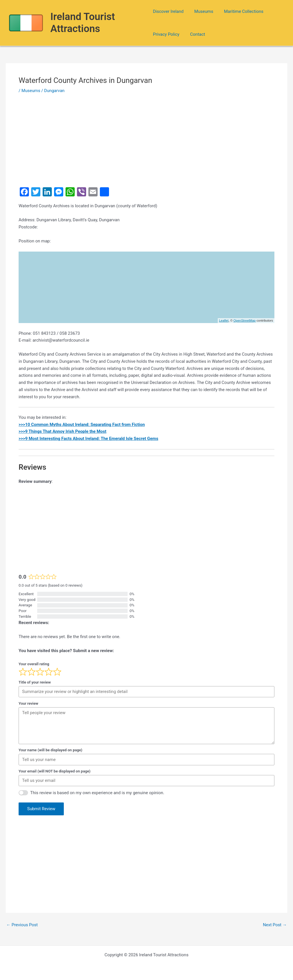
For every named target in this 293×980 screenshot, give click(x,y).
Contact (195, 34)
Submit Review (41, 809)
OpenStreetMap (245, 320)
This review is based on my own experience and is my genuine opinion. (97, 793)
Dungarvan (55, 91)
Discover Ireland (168, 11)
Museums (201, 11)
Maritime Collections (239, 11)
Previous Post (22, 925)
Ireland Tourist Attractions (83, 23)
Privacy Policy (166, 34)
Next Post (275, 925)
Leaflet (224, 320)
